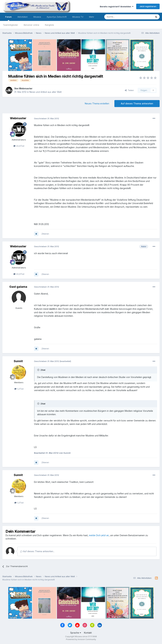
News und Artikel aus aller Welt (45, 92)
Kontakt (88, 633)
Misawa (37, 17)
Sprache (76, 633)
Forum (8, 18)
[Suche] (118, 17)
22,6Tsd (19, 146)
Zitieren (45, 234)
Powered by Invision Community (81, 639)
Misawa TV (78, 17)
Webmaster (26, 88)
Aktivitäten (23, 17)
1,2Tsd (19, 389)
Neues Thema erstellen (97, 103)
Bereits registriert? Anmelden (117, 6)
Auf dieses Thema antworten (137, 103)
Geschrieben (47, 118)
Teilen (129, 90)
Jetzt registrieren (148, 6)
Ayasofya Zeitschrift (57, 17)
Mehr (92, 17)
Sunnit (18, 361)
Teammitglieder (10, 25)
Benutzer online (31, 25)
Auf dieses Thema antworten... (37, 551)
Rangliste (49, 25)
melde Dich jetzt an (99, 535)
